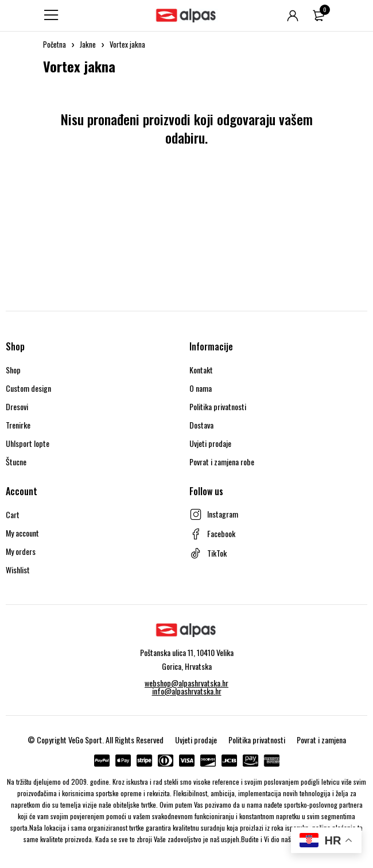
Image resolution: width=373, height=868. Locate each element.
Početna (55, 44)
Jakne (88, 44)
